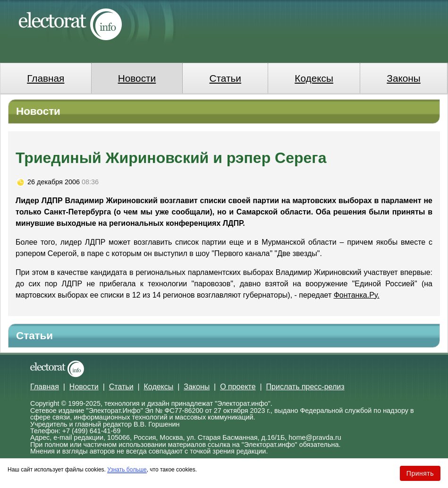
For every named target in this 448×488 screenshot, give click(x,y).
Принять (420, 473)
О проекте (238, 387)
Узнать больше (127, 470)
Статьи (225, 78)
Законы (403, 78)
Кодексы (314, 78)
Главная (46, 78)
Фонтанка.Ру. (357, 295)
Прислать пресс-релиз (305, 387)
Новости (137, 78)
